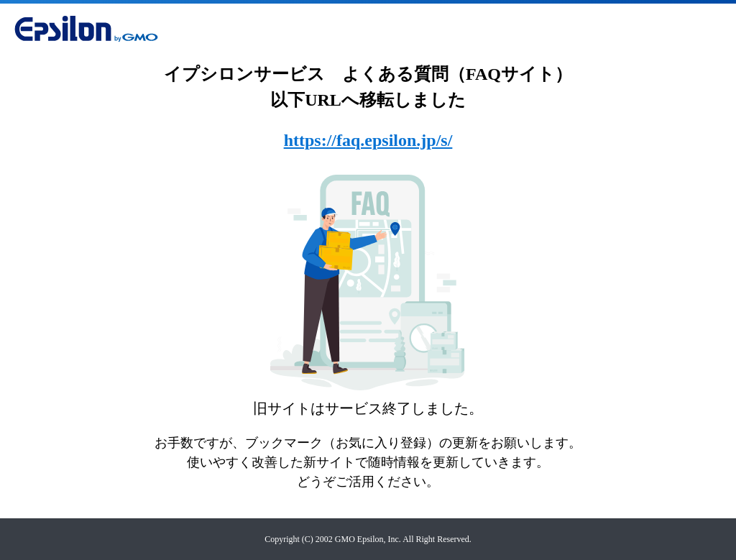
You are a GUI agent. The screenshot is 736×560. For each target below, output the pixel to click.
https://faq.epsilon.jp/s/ (368, 140)
